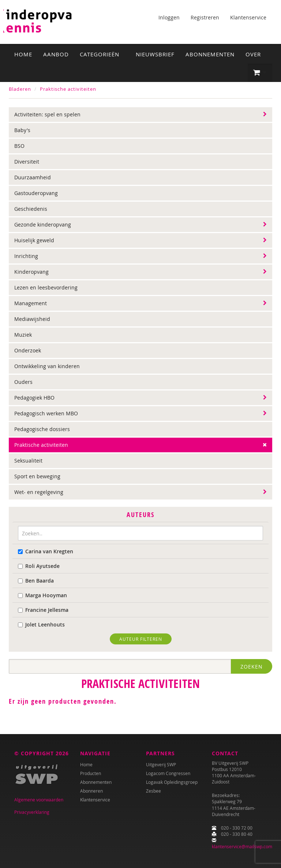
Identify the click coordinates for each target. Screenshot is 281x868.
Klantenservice (248, 17)
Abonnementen (210, 54)
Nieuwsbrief (155, 54)
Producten (91, 773)
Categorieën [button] (102, 54)
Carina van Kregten (46, 551)
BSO (19, 146)
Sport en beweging (37, 476)
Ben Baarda (36, 581)
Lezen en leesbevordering (46, 287)
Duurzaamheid (33, 177)
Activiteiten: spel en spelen (47, 114)
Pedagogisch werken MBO (46, 413)
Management (31, 303)
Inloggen (169, 17)
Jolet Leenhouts (41, 624)
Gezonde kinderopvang (43, 225)
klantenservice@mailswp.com (242, 846)
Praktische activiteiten (68, 89)
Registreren (205, 17)
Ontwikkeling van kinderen (47, 366)
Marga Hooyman (42, 595)
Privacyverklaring (32, 812)
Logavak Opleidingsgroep (172, 782)
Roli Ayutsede (39, 566)
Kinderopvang (31, 272)
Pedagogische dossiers (42, 429)
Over (253, 54)
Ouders (23, 382)
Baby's (22, 130)
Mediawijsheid (32, 319)
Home (23, 54)
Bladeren (20, 89)
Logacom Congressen (168, 773)
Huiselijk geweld (34, 240)
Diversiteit (27, 162)
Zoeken (252, 667)
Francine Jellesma (43, 610)
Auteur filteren (141, 639)
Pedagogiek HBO (34, 398)
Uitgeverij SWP (161, 764)
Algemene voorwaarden (39, 800)
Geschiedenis (31, 209)
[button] (260, 73)
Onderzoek (28, 350)
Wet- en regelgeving (39, 492)
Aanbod (56, 54)
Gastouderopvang (36, 193)
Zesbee (153, 791)
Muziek (23, 335)
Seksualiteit (28, 461)
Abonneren (91, 791)
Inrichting (26, 256)
